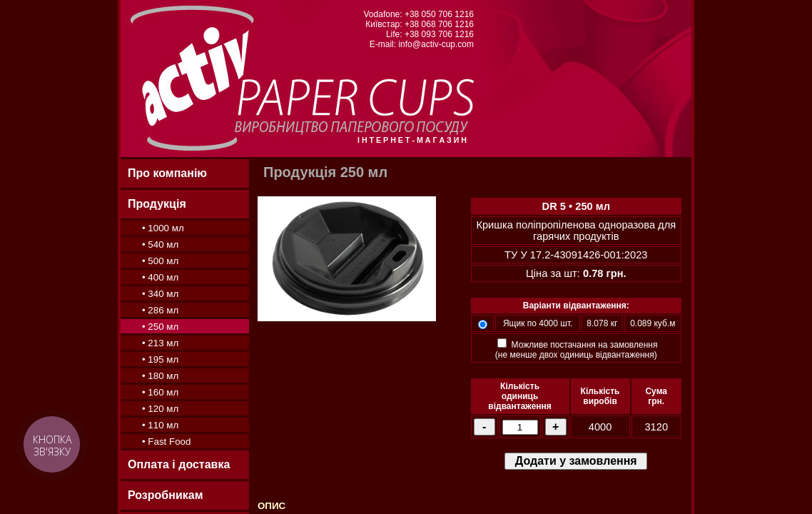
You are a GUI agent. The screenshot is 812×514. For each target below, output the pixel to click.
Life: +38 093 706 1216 (430, 34)
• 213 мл (160, 343)
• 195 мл (160, 359)
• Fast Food (166, 442)
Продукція (157, 204)
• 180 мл (160, 376)
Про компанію (167, 173)
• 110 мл (160, 425)
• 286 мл (160, 310)
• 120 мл (160, 409)
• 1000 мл (163, 228)
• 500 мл (160, 261)
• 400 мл (160, 277)
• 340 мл (160, 294)
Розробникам (165, 495)
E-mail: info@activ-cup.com (422, 44)
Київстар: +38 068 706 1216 (420, 24)
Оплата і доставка (179, 464)
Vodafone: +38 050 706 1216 (419, 14)
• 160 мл (160, 392)
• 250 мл (160, 327)
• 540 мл (160, 245)
